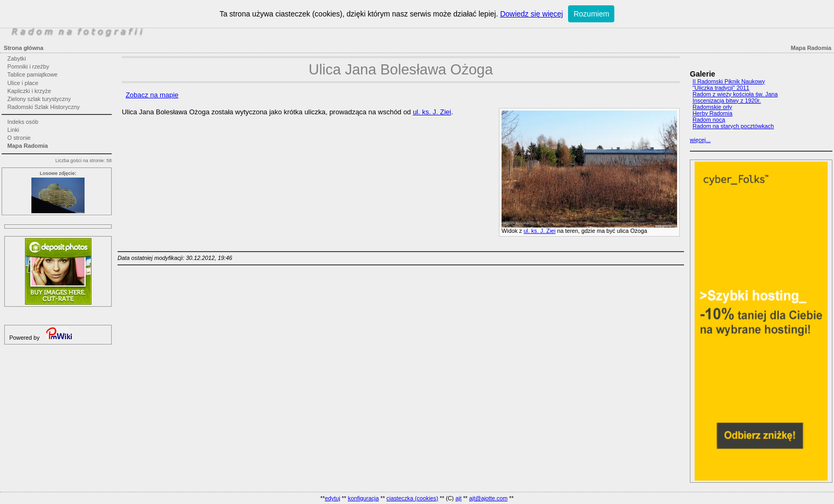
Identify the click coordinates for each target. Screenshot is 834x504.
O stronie (19, 138)
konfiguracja (363, 498)
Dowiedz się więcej (531, 14)
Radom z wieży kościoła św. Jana (735, 94)
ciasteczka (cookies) (412, 498)
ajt (458, 498)
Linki (13, 130)
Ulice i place (23, 83)
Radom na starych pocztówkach (733, 126)
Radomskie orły (712, 107)
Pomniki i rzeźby (28, 66)
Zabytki (17, 58)
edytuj (333, 498)
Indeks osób (23, 122)
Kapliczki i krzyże (29, 91)
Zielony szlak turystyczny (39, 99)
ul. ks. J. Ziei (539, 231)
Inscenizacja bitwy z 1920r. (727, 100)
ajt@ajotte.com (488, 498)
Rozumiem (591, 14)
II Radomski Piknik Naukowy (729, 81)
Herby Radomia (712, 113)
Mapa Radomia (28, 146)
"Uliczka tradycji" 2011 (721, 88)
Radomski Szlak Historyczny (44, 107)
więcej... (700, 140)
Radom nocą (709, 120)
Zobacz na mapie (152, 95)
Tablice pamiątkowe (32, 74)
